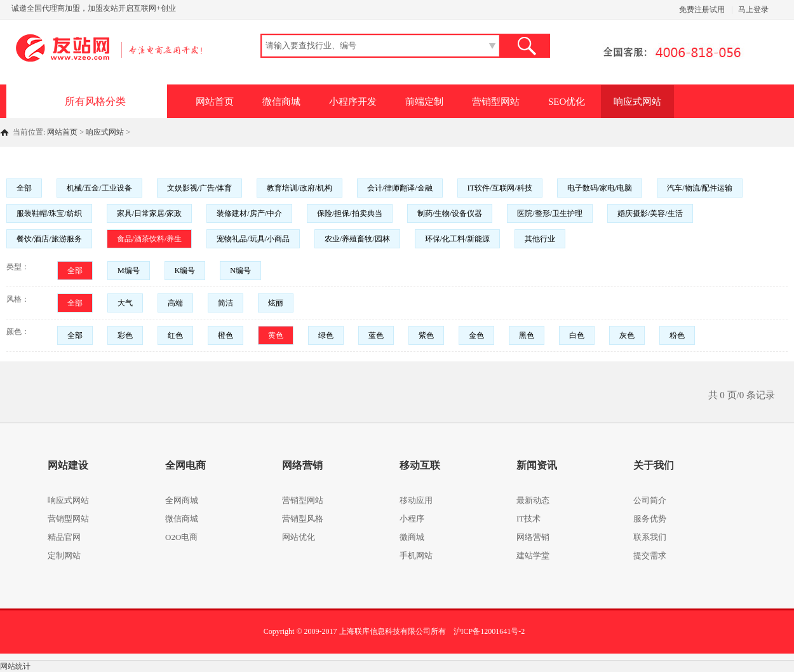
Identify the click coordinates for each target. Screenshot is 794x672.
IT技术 (528, 519)
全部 (24, 188)
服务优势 (650, 519)
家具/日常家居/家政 (150, 213)
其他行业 (540, 239)
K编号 (185, 271)
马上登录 (753, 10)
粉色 (677, 335)
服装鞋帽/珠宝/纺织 (49, 213)
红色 (175, 335)
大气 (125, 303)
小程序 (412, 519)
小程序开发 (353, 102)
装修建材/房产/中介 (249, 213)
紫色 (426, 335)
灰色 (627, 335)
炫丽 (276, 303)
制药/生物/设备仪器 (450, 213)
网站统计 (15, 666)
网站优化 (299, 537)
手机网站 (416, 555)
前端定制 (424, 102)
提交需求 (650, 555)
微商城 (412, 537)
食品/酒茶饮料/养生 (150, 239)
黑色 (527, 335)
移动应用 (416, 500)
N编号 (240, 271)
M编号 (129, 271)
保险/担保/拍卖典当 (350, 213)
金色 (476, 335)
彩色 (125, 335)
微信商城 (281, 102)
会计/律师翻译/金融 (400, 188)
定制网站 (64, 555)
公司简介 (650, 500)
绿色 (326, 335)
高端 (175, 303)
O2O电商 (181, 537)
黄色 (276, 335)
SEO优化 (567, 102)
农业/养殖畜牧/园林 (357, 239)
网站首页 (215, 102)
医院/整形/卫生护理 (550, 213)
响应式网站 (637, 102)
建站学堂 (533, 555)
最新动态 (533, 500)
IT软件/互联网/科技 (500, 188)
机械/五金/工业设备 (99, 188)
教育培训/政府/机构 (299, 188)
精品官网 (64, 537)
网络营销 (533, 537)
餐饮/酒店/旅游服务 (49, 239)
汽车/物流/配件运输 (700, 188)
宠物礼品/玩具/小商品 (253, 239)
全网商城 (182, 500)
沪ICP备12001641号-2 (489, 631)
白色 (577, 335)
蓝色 (376, 335)
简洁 (225, 303)
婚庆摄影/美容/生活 (650, 213)
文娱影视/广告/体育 (200, 188)
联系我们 (650, 537)
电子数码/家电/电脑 (600, 188)
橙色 (225, 335)
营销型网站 (496, 102)
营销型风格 (303, 519)
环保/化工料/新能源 (458, 239)
